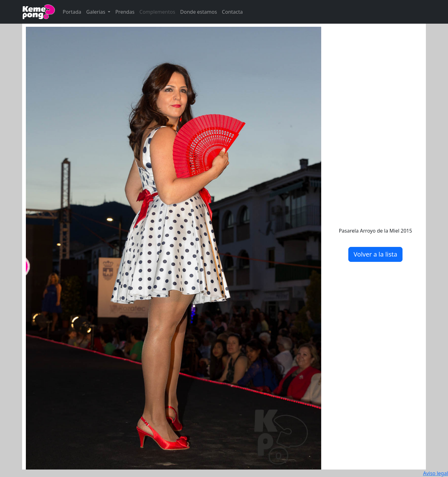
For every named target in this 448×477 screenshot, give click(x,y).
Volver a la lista (375, 254)
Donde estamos (198, 12)
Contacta (232, 12)
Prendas (125, 12)
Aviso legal (436, 473)
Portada (72, 12)
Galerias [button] (96, 12)
